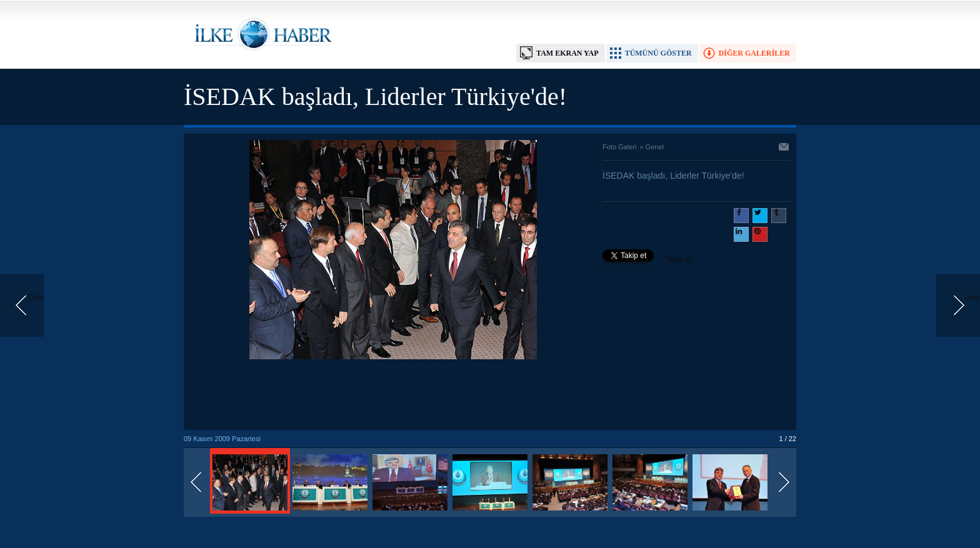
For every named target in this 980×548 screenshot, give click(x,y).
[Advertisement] (393, 396)
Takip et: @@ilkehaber (648, 261)
